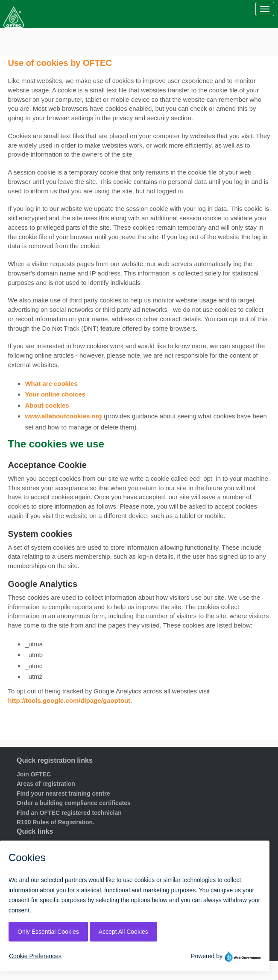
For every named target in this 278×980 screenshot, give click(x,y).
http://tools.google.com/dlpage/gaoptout (69, 700)
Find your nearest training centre (63, 793)
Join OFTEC (34, 774)
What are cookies (51, 383)
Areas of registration (46, 784)
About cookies (47, 405)
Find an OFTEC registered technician (69, 813)
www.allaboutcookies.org (63, 416)
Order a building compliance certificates (74, 803)
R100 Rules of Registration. (56, 822)
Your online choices (55, 394)
